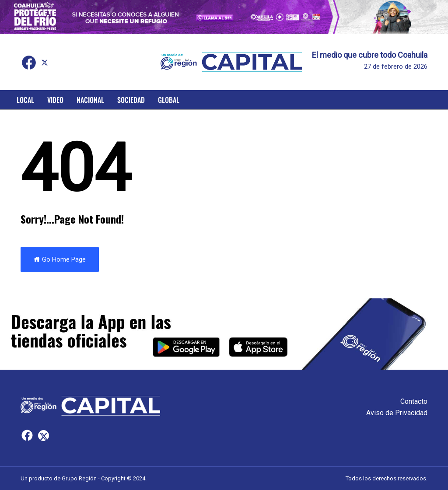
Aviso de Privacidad (397, 413)
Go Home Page (60, 259)
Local (25, 100)
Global (169, 100)
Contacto (414, 401)
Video (55, 100)
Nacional (90, 100)
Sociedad (131, 100)
